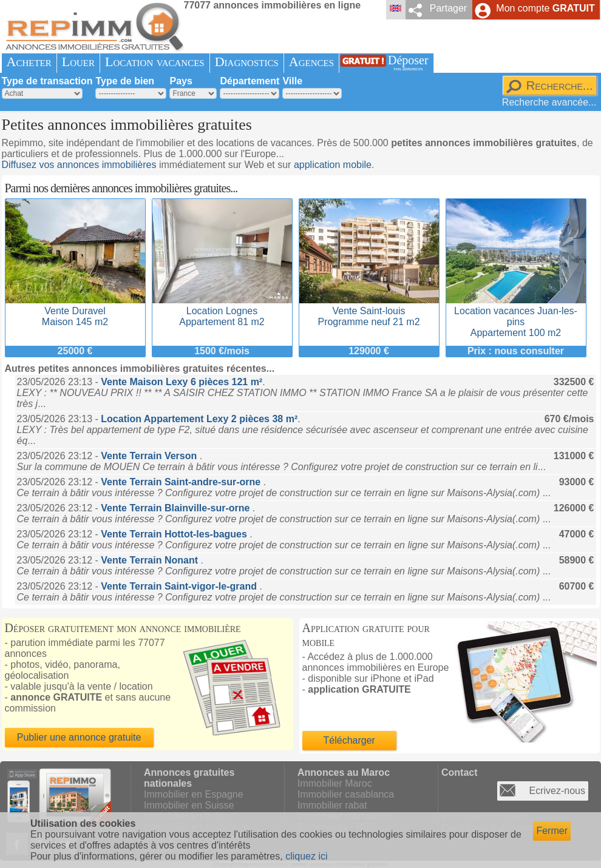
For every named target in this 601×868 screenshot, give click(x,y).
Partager (448, 8)
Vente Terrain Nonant (151, 560)
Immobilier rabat (332, 805)
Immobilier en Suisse (189, 805)
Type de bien (125, 81)
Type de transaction (47, 81)
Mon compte (545, 8)
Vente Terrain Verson (150, 456)
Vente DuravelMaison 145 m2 (75, 311)
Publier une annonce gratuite (79, 737)
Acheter (29, 62)
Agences (311, 62)
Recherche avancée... (549, 102)
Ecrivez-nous (557, 791)
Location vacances (155, 62)
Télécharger (349, 740)
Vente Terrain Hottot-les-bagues (175, 534)
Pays (181, 81)
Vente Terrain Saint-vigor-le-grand (180, 586)
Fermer (552, 831)
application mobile (333, 165)
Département (250, 81)
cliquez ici (306, 856)
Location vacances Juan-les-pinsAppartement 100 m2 (516, 316)
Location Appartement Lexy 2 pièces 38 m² (199, 419)
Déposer (408, 63)
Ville (292, 81)
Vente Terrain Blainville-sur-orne (177, 508)
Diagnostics (247, 62)
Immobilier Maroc (335, 783)
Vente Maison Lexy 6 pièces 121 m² (182, 382)
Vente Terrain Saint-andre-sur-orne (182, 482)
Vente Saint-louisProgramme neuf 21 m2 (369, 311)
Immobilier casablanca (346, 794)
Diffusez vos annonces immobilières (79, 165)
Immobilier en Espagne (194, 794)
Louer (78, 62)
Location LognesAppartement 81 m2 (222, 311)
